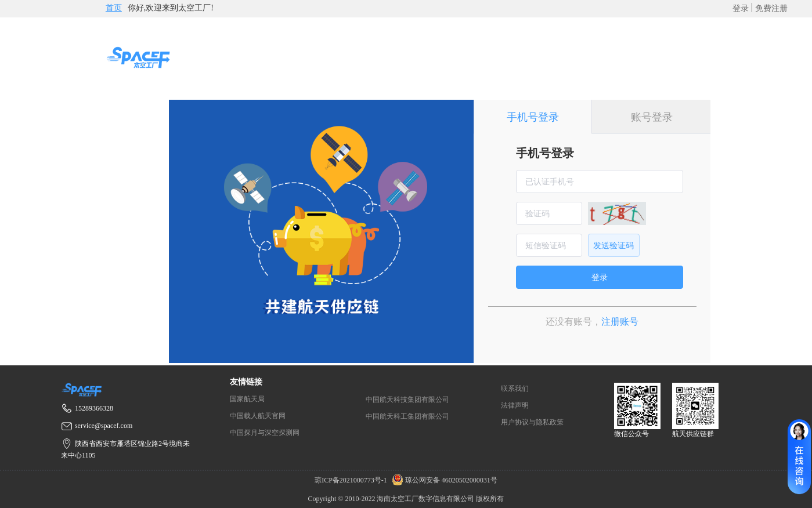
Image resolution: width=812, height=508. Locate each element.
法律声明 (515, 405)
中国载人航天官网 (258, 416)
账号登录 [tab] (652, 117)
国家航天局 (247, 399)
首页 (114, 8)
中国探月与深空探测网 (265, 433)
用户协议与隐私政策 (532, 422)
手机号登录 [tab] (533, 117)
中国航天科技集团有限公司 (407, 400)
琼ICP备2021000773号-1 (352, 480)
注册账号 (620, 322)
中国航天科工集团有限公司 (407, 416)
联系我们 (515, 389)
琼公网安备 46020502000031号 (443, 480)
